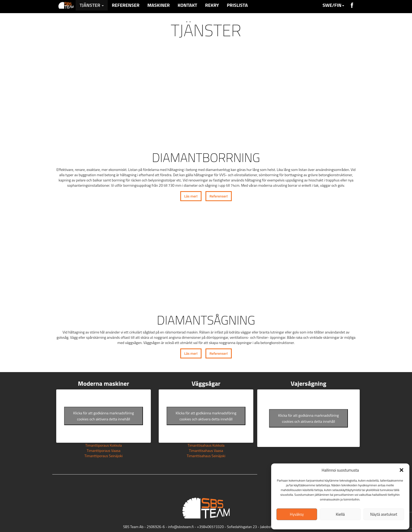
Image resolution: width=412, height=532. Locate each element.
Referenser (125, 5)
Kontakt (187, 5)
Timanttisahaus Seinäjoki (206, 456)
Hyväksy (297, 514)
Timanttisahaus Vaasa (206, 450)
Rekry (212, 5)
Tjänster (92, 5)
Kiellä (340, 514)
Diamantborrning (206, 157)
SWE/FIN (333, 5)
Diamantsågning (206, 320)
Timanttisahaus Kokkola (206, 445)
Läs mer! (191, 196)
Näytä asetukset (384, 514)
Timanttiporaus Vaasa (104, 450)
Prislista (237, 5)
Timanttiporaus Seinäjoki (104, 456)
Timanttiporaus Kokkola (103, 445)
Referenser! (219, 196)
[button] (401, 470)
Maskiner (159, 5)
